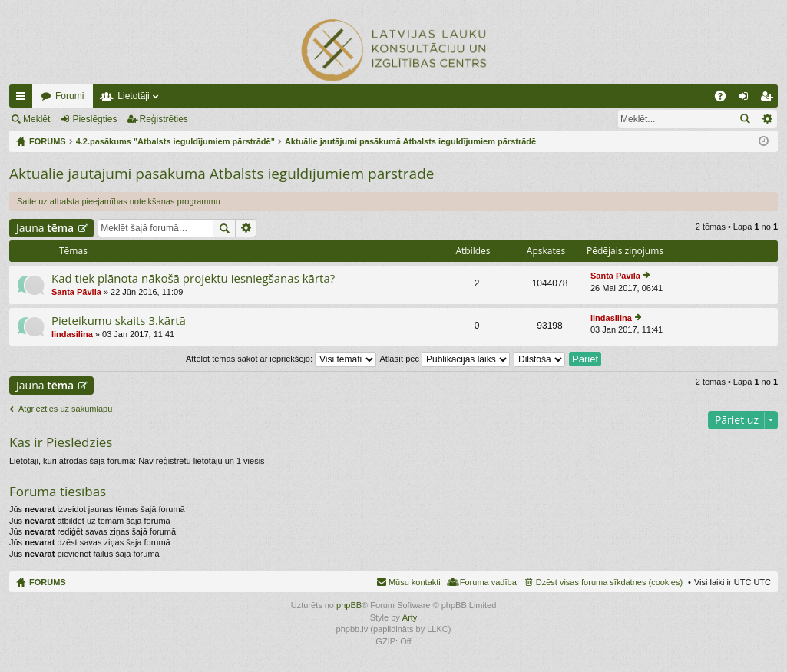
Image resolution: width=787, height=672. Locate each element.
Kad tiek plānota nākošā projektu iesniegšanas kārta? (193, 278)
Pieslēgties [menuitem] (747, 99)
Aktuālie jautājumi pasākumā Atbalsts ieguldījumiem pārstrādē (222, 174)
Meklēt (36, 119)
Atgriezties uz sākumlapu (65, 409)
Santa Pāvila (76, 292)
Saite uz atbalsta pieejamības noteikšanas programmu (119, 201)
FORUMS (48, 582)
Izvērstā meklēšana (767, 119)
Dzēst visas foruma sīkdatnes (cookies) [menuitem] (609, 582)
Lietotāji (133, 96)
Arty (410, 617)
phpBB (349, 605)
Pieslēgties (94, 119)
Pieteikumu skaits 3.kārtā (119, 321)
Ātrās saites (24, 99)
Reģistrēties (164, 119)
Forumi (69, 96)
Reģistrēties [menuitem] (769, 99)
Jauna (45, 228)
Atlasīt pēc (445, 359)
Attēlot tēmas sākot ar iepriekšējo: (281, 359)
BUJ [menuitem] (725, 99)
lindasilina (72, 334)
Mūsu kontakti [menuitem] (415, 582)
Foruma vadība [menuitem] (488, 582)
